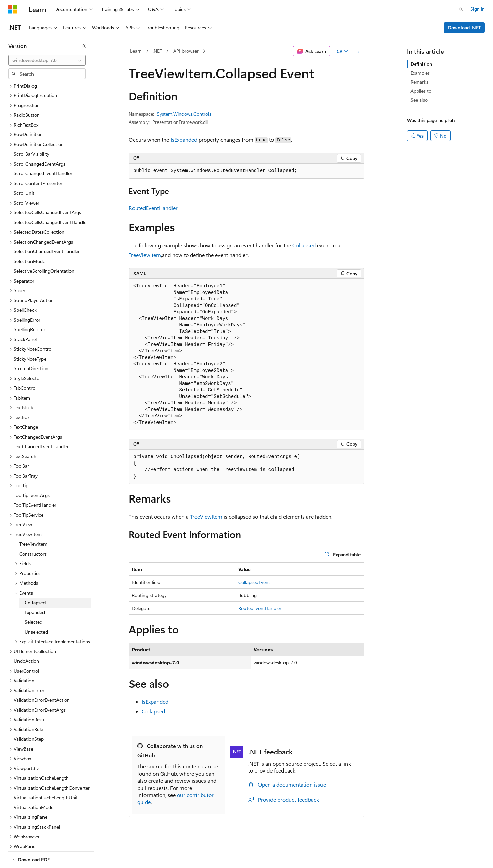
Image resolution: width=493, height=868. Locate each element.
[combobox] (47, 60)
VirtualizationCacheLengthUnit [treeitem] (46, 774)
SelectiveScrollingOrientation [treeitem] (44, 247)
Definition (421, 64)
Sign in (478, 9)
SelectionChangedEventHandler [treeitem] (47, 228)
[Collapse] (84, 46)
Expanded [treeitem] (35, 589)
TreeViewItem (145, 255)
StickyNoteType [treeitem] (30, 335)
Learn (136, 51)
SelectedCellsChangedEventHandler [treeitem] (51, 199)
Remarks (419, 82)
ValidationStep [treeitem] (29, 715)
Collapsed (304, 245)
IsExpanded (184, 139)
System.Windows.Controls (184, 114)
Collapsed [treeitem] (35, 579)
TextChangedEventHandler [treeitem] (41, 423)
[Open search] (461, 9)
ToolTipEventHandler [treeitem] (35, 481)
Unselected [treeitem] (36, 608)
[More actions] (358, 51)
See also (419, 100)
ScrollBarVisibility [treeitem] (31, 130)
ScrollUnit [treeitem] (24, 169)
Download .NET (464, 28)
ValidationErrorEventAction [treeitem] (42, 676)
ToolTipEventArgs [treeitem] (32, 472)
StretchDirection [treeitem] (31, 345)
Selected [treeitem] (34, 598)
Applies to (421, 91)
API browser (186, 51)
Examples (420, 73)
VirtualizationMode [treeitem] (34, 784)
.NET (157, 51)
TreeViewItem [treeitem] (33, 520)
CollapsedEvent (254, 582)
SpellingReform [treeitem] (29, 306)
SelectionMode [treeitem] (29, 238)
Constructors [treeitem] (33, 530)
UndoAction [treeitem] (26, 637)
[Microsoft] (13, 9)
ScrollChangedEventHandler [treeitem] (43, 150)
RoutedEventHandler (153, 208)
